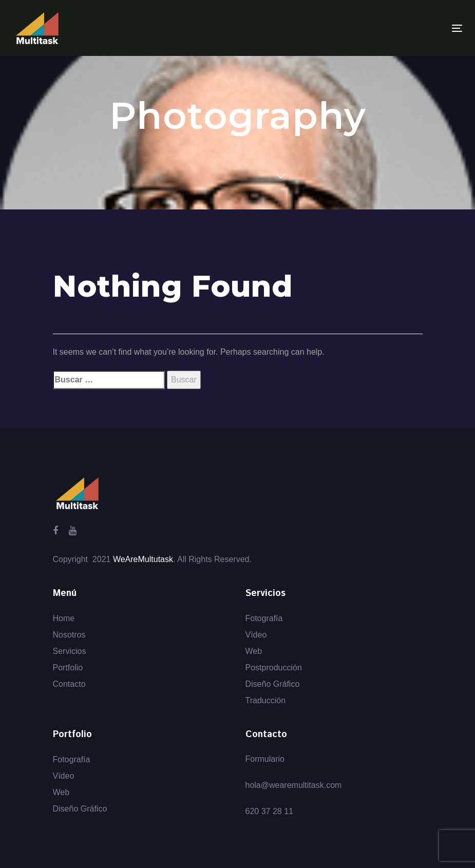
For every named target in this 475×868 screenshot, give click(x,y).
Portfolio (68, 668)
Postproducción (274, 668)
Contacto (69, 684)
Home (64, 618)
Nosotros (69, 635)
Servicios (70, 651)
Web (254, 651)
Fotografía (264, 618)
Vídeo (256, 635)
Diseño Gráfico (273, 684)
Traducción (266, 700)
